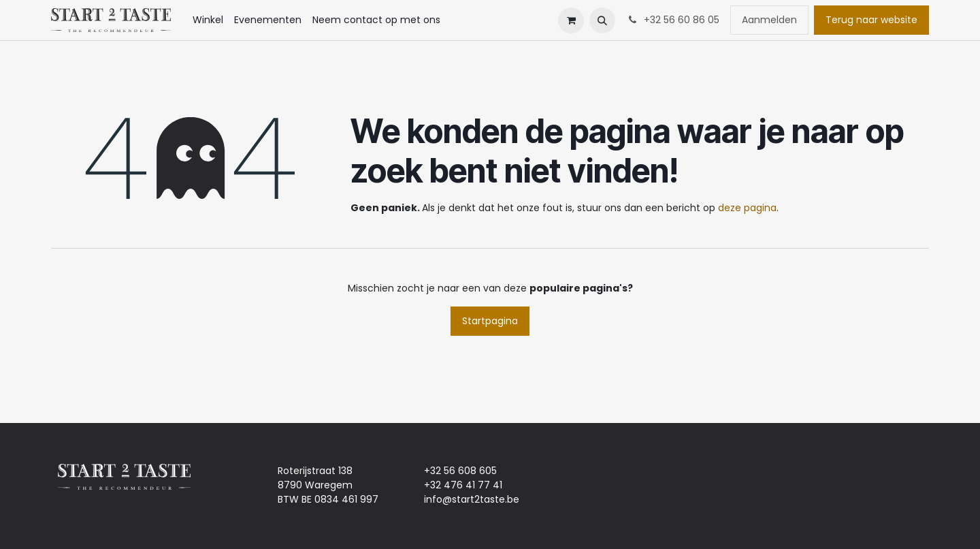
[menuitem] (208, 20)
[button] (602, 20)
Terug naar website (871, 20)
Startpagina (490, 321)
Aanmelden (769, 20)
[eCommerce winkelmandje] (571, 20)
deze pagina (747, 208)
